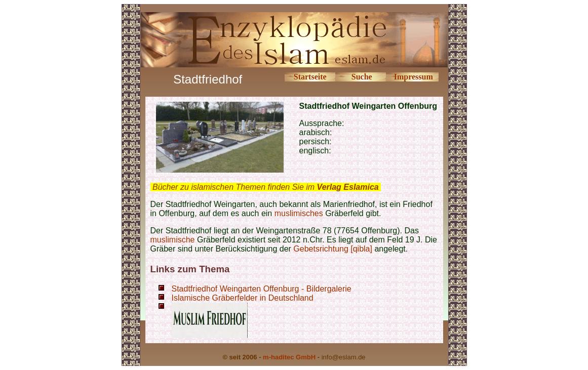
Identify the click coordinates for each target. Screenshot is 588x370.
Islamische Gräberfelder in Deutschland (243, 298)
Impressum (414, 77)
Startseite (310, 77)
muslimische (173, 240)
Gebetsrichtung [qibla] (333, 249)
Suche (362, 77)
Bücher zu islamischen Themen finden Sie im (266, 187)
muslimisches (299, 213)
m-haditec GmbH (289, 357)
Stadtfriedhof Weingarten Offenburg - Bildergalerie (262, 289)
